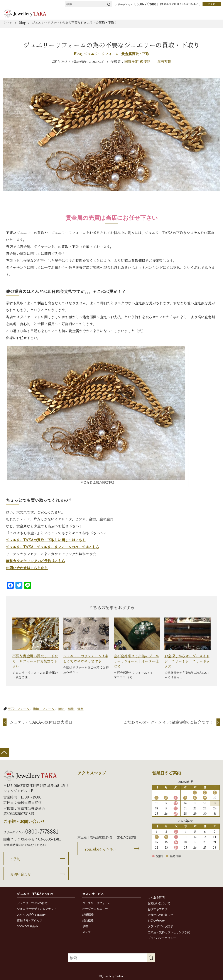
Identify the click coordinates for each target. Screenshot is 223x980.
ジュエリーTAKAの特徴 (32, 903)
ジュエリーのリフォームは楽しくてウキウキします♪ (86, 659)
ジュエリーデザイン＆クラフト (37, 909)
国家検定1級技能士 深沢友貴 (148, 62)
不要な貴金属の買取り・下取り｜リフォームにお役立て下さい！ (35, 661)
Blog (78, 54)
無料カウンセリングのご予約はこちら (35, 561)
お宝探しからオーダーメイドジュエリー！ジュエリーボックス (187, 661)
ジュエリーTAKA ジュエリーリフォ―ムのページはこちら (53, 547)
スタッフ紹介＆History (31, 915)
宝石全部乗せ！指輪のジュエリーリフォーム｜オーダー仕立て (136, 661)
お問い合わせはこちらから (27, 568)
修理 (85, 926)
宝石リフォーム (19, 709)
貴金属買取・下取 (135, 54)
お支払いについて (159, 903)
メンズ (87, 932)
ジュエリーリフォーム (102, 54)
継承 (71, 709)
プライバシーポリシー (162, 938)
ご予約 (212, 4)
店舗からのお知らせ (160, 915)
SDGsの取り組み (28, 926)
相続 (61, 709)
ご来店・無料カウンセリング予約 (169, 932)
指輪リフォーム (44, 709)
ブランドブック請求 (160, 926)
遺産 (80, 709)
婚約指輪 (88, 920)
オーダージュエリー (95, 909)
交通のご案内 (126, 837)
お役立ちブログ (158, 909)
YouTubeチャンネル (100, 849)
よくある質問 (156, 897)
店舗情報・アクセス (30, 920)
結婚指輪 (88, 915)
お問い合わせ (20, 874)
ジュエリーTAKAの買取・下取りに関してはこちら (46, 540)
